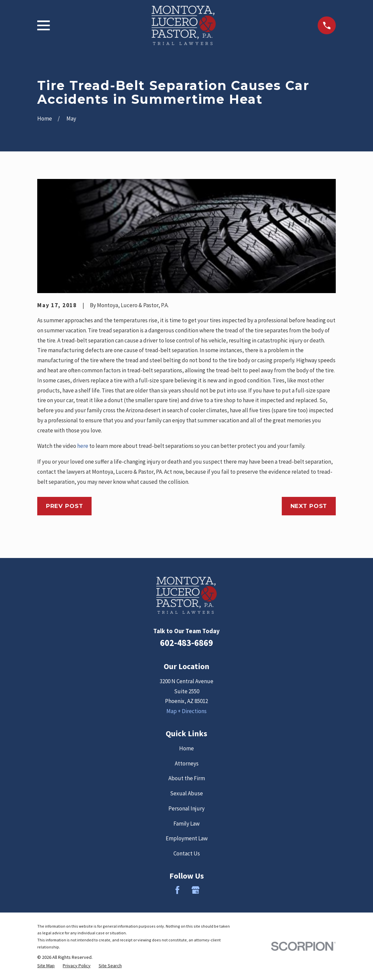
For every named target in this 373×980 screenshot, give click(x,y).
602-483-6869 (186, 643)
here (83, 446)
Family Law (186, 824)
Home (186, 748)
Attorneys (187, 763)
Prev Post (65, 506)
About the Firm (187, 778)
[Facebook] (177, 890)
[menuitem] (46, 966)
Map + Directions (186, 711)
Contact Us (187, 853)
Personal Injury (186, 808)
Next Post (309, 506)
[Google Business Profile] (196, 890)
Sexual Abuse (186, 793)
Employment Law (187, 838)
